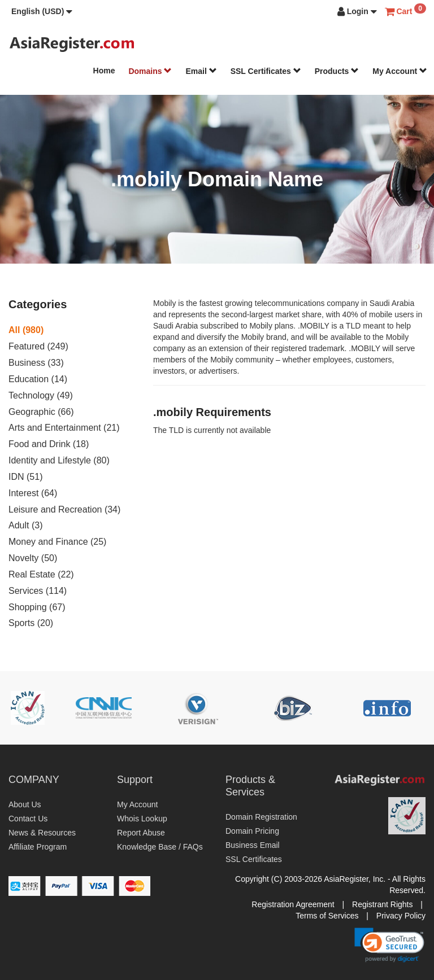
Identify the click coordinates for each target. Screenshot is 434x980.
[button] (42, 11)
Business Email (253, 845)
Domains (150, 71)
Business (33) (36, 363)
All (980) (26, 330)
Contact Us (28, 819)
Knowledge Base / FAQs (160, 847)
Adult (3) (25, 525)
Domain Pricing (252, 831)
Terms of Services (327, 916)
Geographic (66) (41, 412)
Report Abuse (141, 833)
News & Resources (42, 833)
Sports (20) (31, 623)
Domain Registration (261, 817)
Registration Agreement (293, 904)
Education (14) (38, 379)
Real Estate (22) (41, 574)
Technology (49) (41, 395)
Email (201, 71)
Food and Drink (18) (49, 444)
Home (104, 71)
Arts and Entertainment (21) (64, 428)
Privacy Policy (401, 916)
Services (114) (38, 591)
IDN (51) (25, 477)
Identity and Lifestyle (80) (59, 460)
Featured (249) (38, 346)
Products (337, 71)
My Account (400, 71)
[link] (389, 945)
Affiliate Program (38, 847)
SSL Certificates (266, 71)
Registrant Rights (382, 904)
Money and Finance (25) (57, 542)
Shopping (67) (37, 607)
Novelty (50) (33, 558)
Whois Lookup (142, 819)
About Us (25, 804)
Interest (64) (33, 493)
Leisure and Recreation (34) (64, 509)
